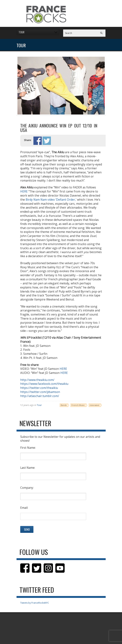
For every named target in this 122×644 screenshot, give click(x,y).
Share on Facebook (38, 141)
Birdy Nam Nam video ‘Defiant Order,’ (51, 200)
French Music (78, 405)
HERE (24, 191)
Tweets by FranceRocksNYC (35, 603)
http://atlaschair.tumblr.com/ (40, 396)
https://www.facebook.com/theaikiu (44, 384)
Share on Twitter (47, 141)
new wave (94, 405)
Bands (64, 405)
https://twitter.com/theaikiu (39, 388)
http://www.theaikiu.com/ (37, 380)
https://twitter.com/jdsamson (40, 392)
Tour (39, 405)
